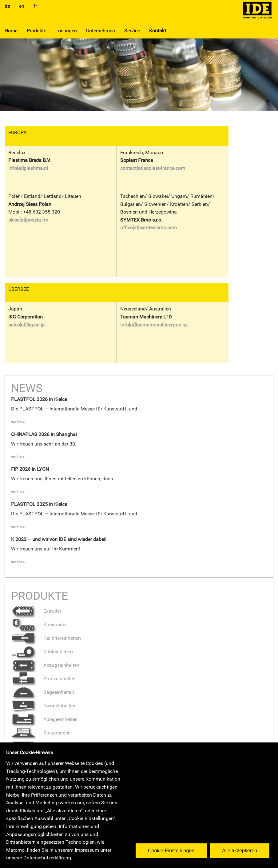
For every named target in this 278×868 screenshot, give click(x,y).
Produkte (36, 31)
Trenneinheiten (43, 706)
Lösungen (66, 31)
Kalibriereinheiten (46, 638)
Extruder (36, 611)
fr (35, 6)
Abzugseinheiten (45, 665)
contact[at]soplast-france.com (153, 168)
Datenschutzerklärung (47, 858)
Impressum (87, 850)
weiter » (18, 422)
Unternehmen (101, 31)
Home (11, 31)
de (7, 6)
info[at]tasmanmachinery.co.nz (154, 325)
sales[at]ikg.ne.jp (26, 325)
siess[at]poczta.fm (28, 220)
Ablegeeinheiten (44, 719)
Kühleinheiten (42, 652)
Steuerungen (41, 733)
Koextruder (39, 624)
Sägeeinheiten (43, 692)
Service (132, 31)
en (22, 6)
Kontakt (158, 31)
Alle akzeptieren (242, 848)
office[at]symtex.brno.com (149, 228)
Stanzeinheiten (43, 679)
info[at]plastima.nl (28, 168)
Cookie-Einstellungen (174, 848)
